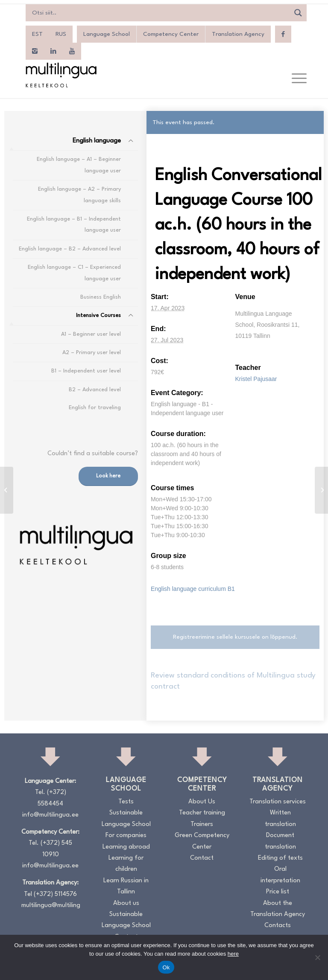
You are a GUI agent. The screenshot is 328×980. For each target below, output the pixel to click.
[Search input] (160, 13)
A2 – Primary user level (92, 353)
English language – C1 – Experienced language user (74, 273)
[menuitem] (37, 34)
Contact (202, 858)
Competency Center (171, 34)
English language (97, 141)
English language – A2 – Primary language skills (79, 195)
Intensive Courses (98, 316)
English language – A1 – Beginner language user (79, 165)
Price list (278, 892)
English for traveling (95, 408)
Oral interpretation (280, 875)
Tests (126, 802)
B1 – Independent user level (86, 371)
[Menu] (295, 79)
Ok (166, 967)
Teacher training (202, 813)
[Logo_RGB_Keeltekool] (61, 75)
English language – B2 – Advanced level (70, 249)
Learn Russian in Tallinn (126, 886)
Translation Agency (238, 34)
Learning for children (126, 864)
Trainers (202, 824)
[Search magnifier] (298, 13)
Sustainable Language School (126, 819)
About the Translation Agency (278, 909)
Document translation (280, 841)
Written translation (280, 819)
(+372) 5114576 (55, 894)
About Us (202, 802)
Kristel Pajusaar (256, 379)
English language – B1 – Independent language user (74, 225)
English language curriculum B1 (193, 589)
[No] (317, 957)
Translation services (278, 802)
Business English (101, 297)
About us (126, 903)
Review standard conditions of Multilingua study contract (233, 681)
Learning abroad (126, 847)
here (233, 954)
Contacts (278, 926)
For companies (126, 836)
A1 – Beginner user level (91, 334)
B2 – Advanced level (95, 390)
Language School (107, 34)
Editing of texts (280, 858)
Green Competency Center (202, 841)
